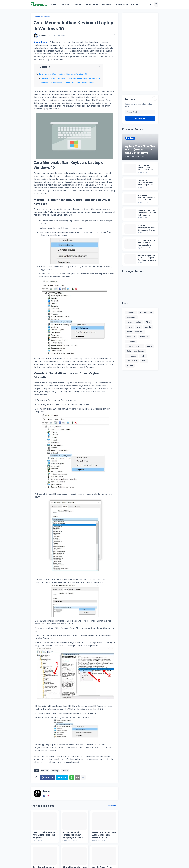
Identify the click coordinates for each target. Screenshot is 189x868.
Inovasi (78, 4)
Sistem (130, 366)
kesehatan (132, 317)
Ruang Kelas (92, 4)
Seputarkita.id (40, 42)
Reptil (144, 361)
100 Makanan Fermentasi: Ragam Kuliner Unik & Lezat (147, 198)
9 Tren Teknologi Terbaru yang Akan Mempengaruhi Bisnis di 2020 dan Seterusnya (74, 835)
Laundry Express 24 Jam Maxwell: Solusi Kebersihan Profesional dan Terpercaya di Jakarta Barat (147, 213)
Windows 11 (132, 361)
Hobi (143, 356)
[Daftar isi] (68, 67)
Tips (148, 322)
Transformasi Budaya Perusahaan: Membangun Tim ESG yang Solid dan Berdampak (147, 183)
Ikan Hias (131, 341)
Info (138, 327)
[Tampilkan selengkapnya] (83, 777)
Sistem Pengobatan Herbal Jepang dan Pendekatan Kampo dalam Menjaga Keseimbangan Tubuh (147, 258)
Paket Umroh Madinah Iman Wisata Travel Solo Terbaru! (146, 168)
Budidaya (107, 4)
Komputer (46, 17)
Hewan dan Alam (134, 322)
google (148, 327)
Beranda (37, 17)
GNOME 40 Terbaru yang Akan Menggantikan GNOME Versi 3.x (104, 835)
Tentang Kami (121, 4)
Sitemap (135, 4)
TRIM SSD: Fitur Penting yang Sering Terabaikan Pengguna (44, 835)
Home (53, 4)
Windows (65, 771)
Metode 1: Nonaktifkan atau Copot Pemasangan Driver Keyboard (71, 78)
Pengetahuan (146, 312)
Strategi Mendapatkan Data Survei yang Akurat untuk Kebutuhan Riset (146, 228)
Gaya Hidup (64, 4)
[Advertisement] (140, 52)
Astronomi (131, 337)
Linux (150, 346)
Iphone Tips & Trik (135, 346)
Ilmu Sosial (132, 356)
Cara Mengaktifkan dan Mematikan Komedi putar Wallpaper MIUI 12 (146, 243)
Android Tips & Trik (135, 332)
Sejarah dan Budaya (136, 351)
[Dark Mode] (151, 4)
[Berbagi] (113, 36)
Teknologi (55, 771)
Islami (130, 327)
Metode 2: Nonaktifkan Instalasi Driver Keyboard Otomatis (68, 83)
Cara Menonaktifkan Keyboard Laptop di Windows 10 (63, 74)
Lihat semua (112, 806)
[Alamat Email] (140, 112)
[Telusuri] (156, 4)
